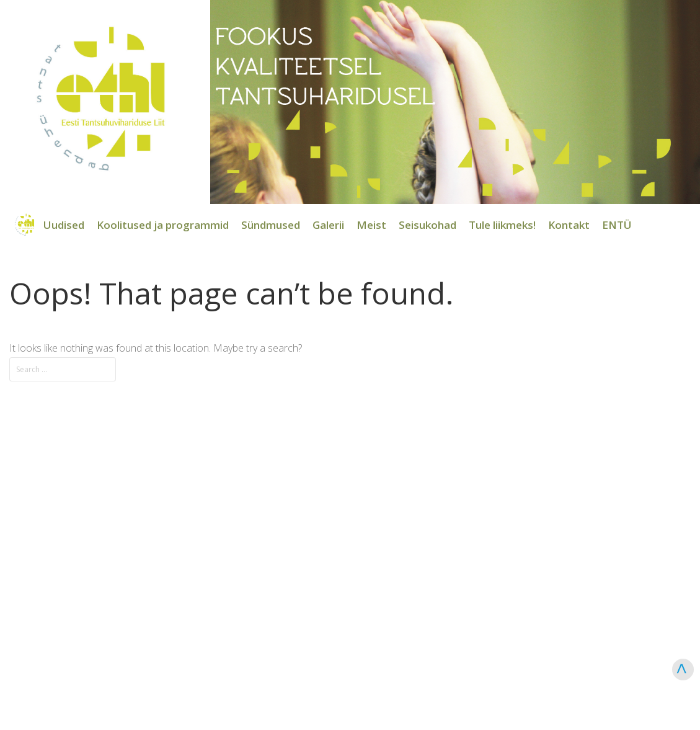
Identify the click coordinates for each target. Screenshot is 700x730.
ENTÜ (617, 225)
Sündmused (271, 225)
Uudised (64, 225)
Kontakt (569, 225)
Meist (371, 225)
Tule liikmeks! (502, 225)
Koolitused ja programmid (163, 225)
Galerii (328, 225)
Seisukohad (428, 225)
